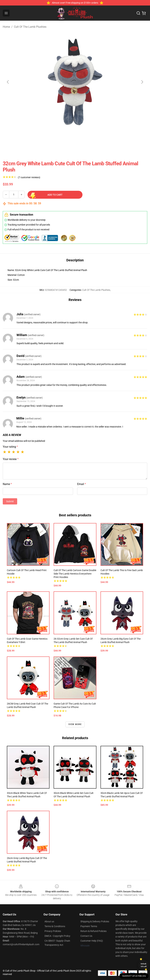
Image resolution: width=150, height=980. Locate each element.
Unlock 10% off (144, 965)
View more (75, 724)
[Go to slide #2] (66, 141)
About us (49, 921)
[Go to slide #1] (48, 141)
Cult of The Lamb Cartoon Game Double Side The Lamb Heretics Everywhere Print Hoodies (75, 574)
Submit (10, 501)
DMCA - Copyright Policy (57, 936)
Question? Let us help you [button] (134, 976)
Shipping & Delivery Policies (95, 921)
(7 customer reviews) (29, 177)
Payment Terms (89, 926)
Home (6, 27)
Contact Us (86, 936)
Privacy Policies (53, 931)
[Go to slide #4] (102, 141)
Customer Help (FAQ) (92, 941)
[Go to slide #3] (84, 141)
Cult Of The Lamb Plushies (30, 27)
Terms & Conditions (55, 926)
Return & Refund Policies (93, 931)
